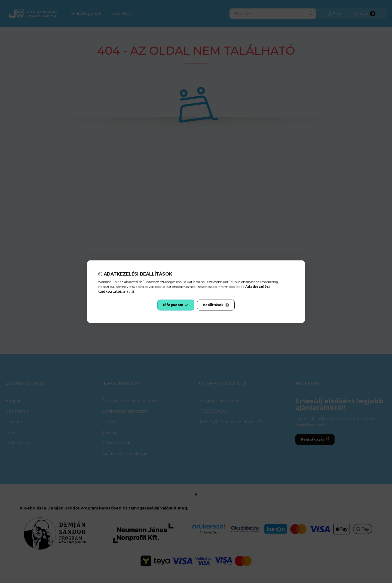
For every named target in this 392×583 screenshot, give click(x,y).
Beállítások (216, 305)
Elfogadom (176, 305)
